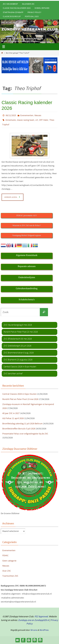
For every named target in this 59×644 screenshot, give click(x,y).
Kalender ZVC (28, 4)
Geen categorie (9, 561)
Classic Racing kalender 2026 (17, 8)
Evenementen (27, 115)
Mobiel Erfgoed (42, 8)
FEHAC (5, 555)
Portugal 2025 (32, 16)
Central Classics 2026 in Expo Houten (20, 394)
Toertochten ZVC (10, 576)
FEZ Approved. (41, 616)
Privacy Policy (34, 12)
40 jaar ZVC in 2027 (11, 413)
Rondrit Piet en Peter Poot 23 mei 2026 (20, 399)
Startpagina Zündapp (13, 12)
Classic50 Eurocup (12, 16)
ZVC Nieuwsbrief (10, 4)
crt (37, 120)
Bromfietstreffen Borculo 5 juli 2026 (19, 429)
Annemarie (11, 120)
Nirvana (34, 630)
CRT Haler (44, 120)
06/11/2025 (11, 115)
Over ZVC (7, 571)
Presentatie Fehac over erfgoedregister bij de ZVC (25, 434)
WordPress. (44, 630)
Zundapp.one (25, 620)
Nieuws (38, 115)
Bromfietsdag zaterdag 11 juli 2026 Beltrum (22, 423)
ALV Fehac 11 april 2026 (13, 418)
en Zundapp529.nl (40, 620)
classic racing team (26, 120)
